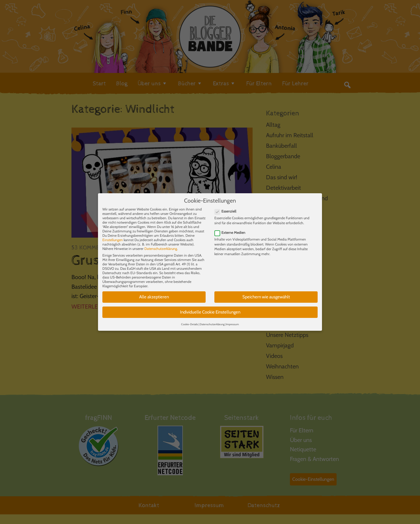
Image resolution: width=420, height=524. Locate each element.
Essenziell (227, 206)
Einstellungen (113, 235)
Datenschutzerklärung (161, 243)
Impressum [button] (232, 319)
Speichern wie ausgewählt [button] (266, 292)
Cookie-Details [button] (190, 319)
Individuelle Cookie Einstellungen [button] (210, 307)
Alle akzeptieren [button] (154, 292)
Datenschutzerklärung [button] (212, 319)
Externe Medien (232, 227)
